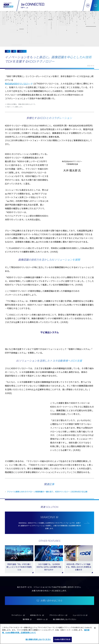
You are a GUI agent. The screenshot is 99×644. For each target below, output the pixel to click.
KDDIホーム (41, 619)
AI (14, 51)
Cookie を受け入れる (62, 639)
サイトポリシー (17, 615)
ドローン (22, 51)
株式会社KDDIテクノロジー (17, 84)
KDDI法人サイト (36, 615)
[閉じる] (95, 628)
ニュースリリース (79, 615)
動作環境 (26, 619)
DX (8, 51)
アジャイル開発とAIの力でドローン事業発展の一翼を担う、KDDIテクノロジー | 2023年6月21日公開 (47, 492)
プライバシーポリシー (57, 615)
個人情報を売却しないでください (65, 619)
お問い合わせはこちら (51, 601)
